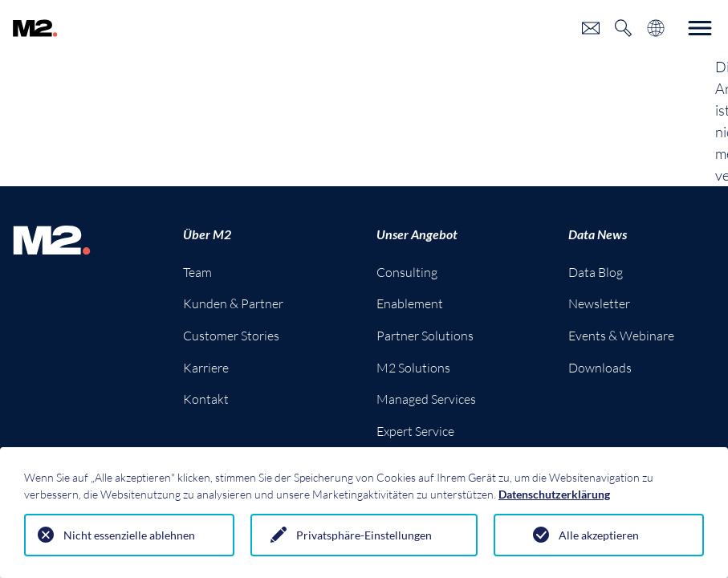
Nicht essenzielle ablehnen (129, 535)
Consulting (407, 272)
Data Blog (596, 272)
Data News (598, 234)
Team (197, 272)
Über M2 (207, 234)
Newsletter (599, 303)
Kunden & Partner (233, 303)
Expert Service (415, 431)
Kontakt (206, 399)
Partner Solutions (425, 336)
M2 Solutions (413, 368)
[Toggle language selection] (656, 28)
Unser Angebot (417, 234)
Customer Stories (231, 336)
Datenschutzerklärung (554, 494)
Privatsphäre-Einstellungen (364, 535)
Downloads (600, 368)
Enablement (410, 303)
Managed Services (426, 399)
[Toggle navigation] (700, 28)
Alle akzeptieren (599, 535)
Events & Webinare (621, 336)
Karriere (206, 368)
